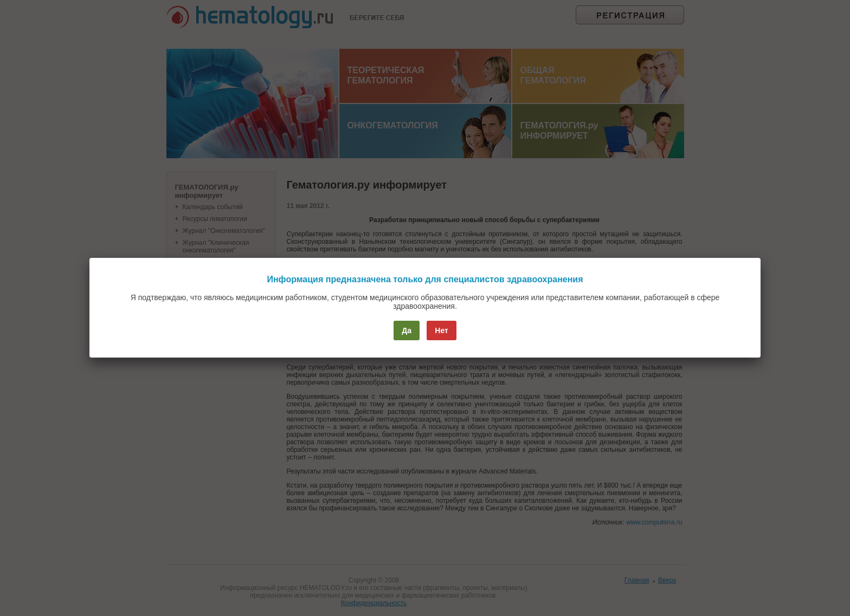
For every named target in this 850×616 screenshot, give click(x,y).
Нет (442, 330)
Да (407, 330)
